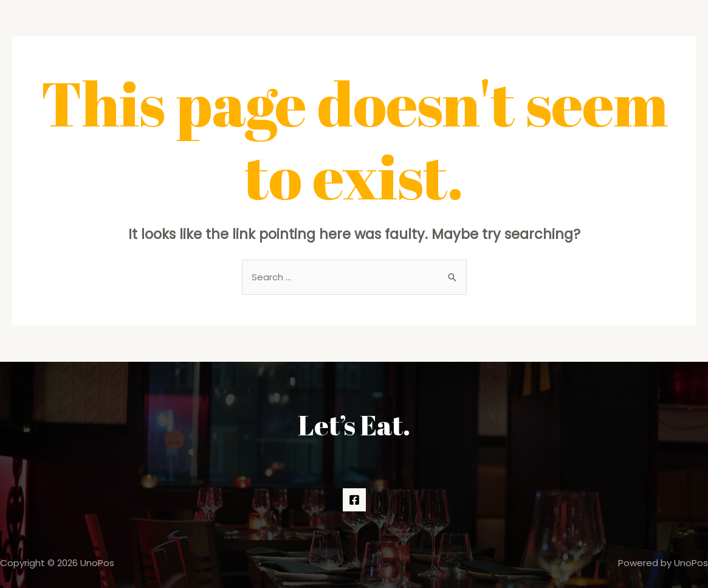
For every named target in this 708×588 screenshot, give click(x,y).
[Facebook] (354, 500)
